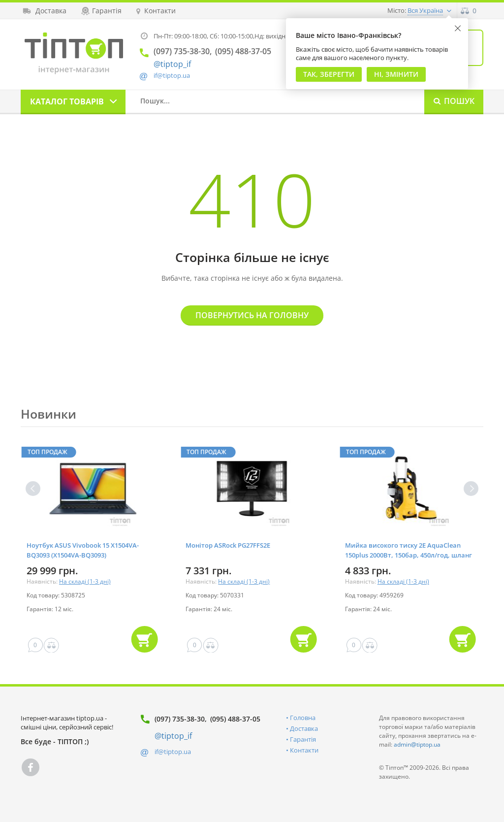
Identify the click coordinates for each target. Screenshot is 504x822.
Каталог (67, 101)
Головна (303, 718)
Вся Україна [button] (425, 10)
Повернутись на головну (252, 315)
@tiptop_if (172, 64)
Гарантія (303, 739)
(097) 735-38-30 (180, 719)
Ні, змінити (396, 74)
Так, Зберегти (329, 74)
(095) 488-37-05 (235, 719)
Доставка (304, 728)
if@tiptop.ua (173, 752)
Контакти (304, 750)
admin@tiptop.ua (417, 744)
